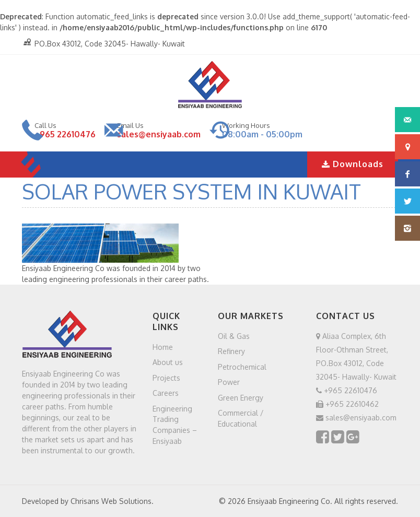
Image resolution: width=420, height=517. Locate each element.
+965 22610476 (65, 134)
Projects (166, 377)
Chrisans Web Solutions (111, 501)
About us (168, 362)
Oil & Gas (234, 336)
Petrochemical (242, 366)
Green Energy (241, 397)
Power (229, 382)
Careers (166, 393)
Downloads (353, 164)
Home (163, 346)
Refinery (231, 351)
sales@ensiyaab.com (159, 134)
